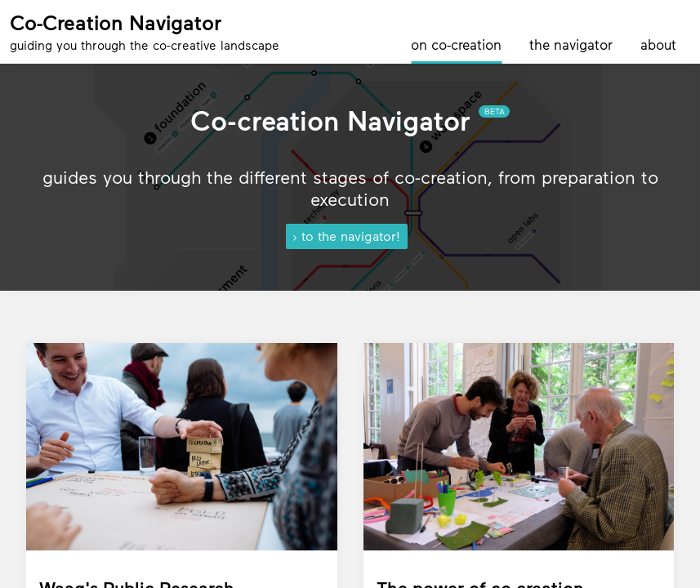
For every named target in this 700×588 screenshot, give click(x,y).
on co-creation (456, 44)
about (658, 44)
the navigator (571, 44)
